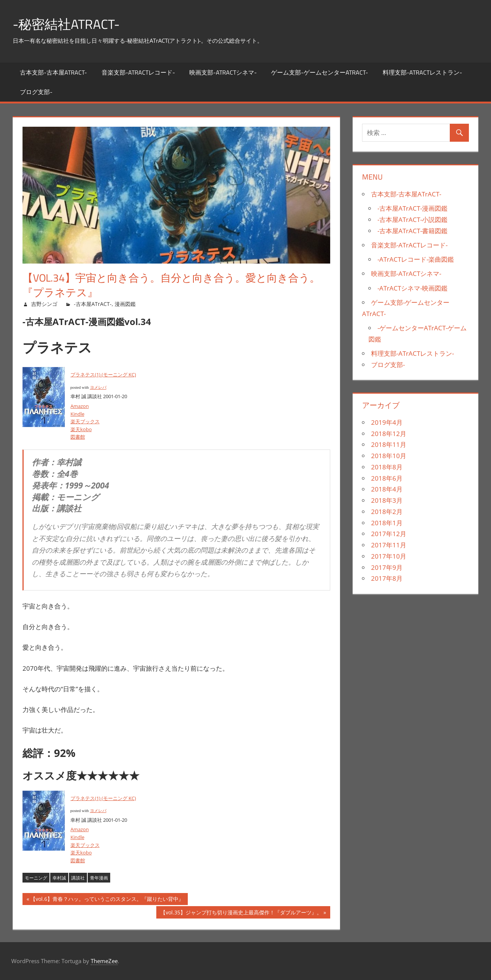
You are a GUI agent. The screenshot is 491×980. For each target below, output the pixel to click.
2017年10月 (389, 556)
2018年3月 (387, 500)
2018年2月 (387, 512)
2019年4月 (387, 422)
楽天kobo (81, 429)
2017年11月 (389, 545)
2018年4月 (387, 489)
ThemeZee (104, 961)
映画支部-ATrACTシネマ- (223, 72)
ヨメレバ (98, 387)
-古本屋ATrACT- (93, 304)
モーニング (36, 878)
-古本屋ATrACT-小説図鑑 (412, 220)
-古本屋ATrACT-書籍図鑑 (412, 231)
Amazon (80, 406)
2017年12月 (389, 534)
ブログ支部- (36, 92)
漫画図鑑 (125, 304)
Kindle (77, 414)
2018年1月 (387, 523)
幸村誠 (59, 878)
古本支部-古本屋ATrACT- (53, 72)
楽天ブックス (85, 421)
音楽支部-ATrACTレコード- (138, 72)
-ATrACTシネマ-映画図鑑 (412, 288)
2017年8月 (387, 578)
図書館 (78, 437)
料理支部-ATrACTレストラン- (422, 72)
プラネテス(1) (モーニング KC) (103, 375)
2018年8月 (387, 467)
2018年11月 (389, 444)
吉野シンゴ (44, 304)
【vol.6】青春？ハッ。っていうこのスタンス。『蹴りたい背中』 (107, 900)
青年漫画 (99, 878)
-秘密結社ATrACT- (68, 24)
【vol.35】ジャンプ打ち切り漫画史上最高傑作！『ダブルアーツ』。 (241, 913)
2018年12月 (389, 434)
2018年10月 (389, 456)
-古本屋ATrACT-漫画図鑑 (412, 208)
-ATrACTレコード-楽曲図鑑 (416, 259)
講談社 (78, 878)
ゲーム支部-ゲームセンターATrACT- (320, 72)
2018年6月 (387, 478)
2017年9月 (387, 567)
